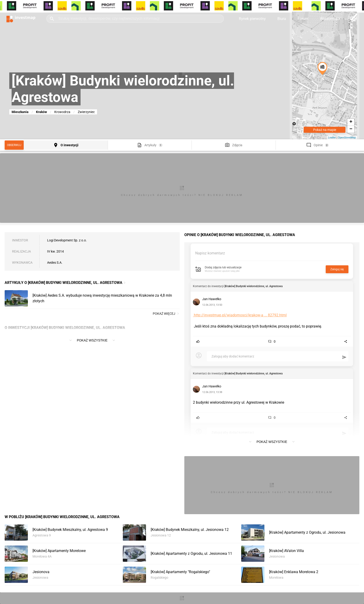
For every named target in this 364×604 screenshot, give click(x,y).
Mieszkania (20, 112)
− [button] (351, 129)
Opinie (318, 145)
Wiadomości (330, 19)
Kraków (41, 112)
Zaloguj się (337, 269)
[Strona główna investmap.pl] (21, 19)
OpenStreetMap (347, 137)
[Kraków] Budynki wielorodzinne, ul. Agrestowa (253, 286)
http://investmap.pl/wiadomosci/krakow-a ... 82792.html (240, 315)
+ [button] (351, 122)
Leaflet (332, 137)
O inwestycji (70, 145)
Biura (282, 19)
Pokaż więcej (166, 314)
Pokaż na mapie (325, 130)
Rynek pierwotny (252, 19)
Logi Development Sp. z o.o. (67, 240)
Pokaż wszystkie (92, 340)
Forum (303, 19)
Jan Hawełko (212, 299)
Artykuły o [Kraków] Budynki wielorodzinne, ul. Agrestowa (63, 283)
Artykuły (150, 145)
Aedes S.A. (55, 263)
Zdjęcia (237, 145)
